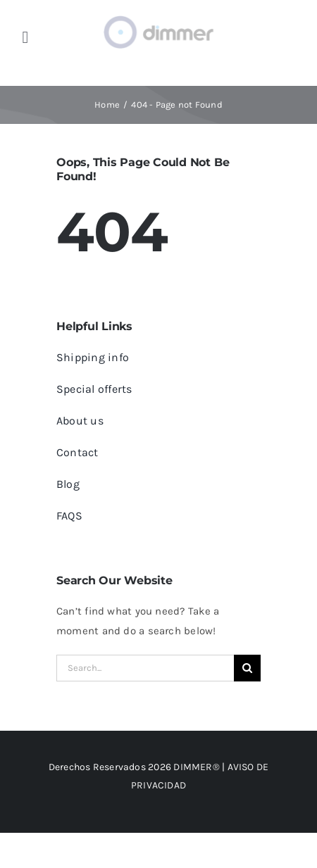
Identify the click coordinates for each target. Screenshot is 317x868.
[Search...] (145, 668)
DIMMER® (197, 767)
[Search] (247, 668)
